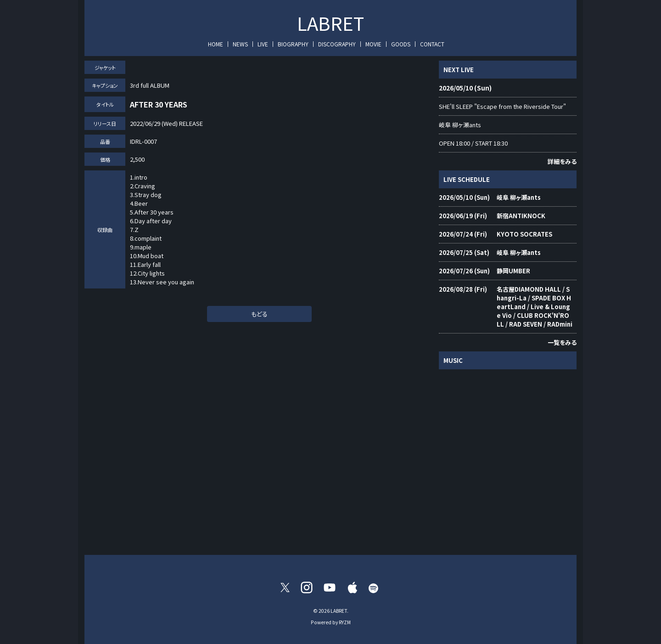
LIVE (263, 44)
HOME (216, 44)
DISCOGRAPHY (337, 44)
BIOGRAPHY (293, 44)
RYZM (345, 622)
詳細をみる (562, 161)
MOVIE (373, 44)
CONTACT (432, 44)
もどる (259, 314)
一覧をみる (562, 342)
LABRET (330, 23)
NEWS (240, 44)
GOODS (401, 44)
